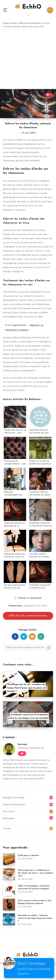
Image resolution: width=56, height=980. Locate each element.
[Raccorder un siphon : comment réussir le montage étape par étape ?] (9, 919)
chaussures (30, 606)
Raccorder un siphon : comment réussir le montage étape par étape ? (35, 918)
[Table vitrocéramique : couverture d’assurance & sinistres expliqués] (9, 890)
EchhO (28, 10)
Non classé (9, 811)
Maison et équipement (30, 23)
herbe (44, 606)
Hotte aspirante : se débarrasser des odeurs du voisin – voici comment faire (35, 873)
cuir (38, 606)
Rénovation (9, 818)
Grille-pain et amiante (29, 856)
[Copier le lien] (28, 647)
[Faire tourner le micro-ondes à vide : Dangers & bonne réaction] (9, 905)
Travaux (7, 828)
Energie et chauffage (14, 798)
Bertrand (22, 745)
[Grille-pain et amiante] (9, 859)
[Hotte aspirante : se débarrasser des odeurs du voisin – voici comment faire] (9, 874)
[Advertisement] (28, 60)
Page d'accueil (10, 23)
